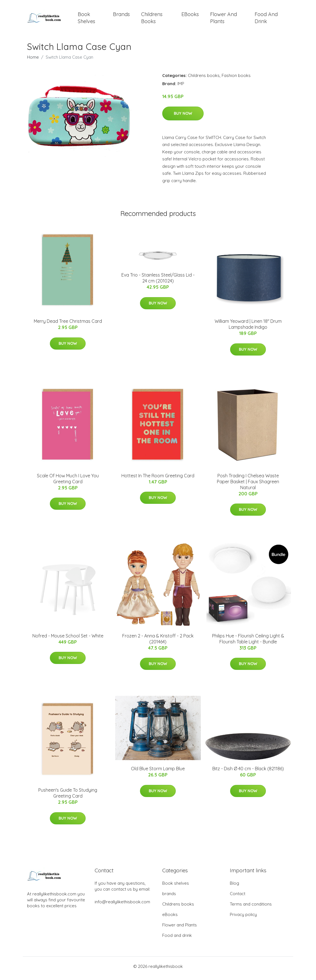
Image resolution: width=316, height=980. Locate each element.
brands (121, 16)
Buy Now (183, 117)
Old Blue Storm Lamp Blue (158, 772)
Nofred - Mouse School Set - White (68, 640)
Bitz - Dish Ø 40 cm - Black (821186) (248, 772)
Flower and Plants (223, 20)
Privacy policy (243, 918)
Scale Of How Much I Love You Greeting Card (68, 483)
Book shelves (86, 20)
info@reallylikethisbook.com (122, 906)
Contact (238, 898)
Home (33, 61)
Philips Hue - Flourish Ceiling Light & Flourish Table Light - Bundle (248, 643)
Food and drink (266, 20)
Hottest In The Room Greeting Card (158, 480)
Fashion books (236, 79)
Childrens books (152, 20)
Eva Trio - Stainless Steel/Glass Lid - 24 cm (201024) (158, 282)
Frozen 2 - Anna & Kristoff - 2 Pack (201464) (158, 643)
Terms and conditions (251, 908)
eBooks (190, 16)
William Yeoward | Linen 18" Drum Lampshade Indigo (248, 328)
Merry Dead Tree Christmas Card (68, 325)
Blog (234, 887)
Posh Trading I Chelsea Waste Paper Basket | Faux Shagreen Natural (248, 485)
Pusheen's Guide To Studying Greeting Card (68, 797)
